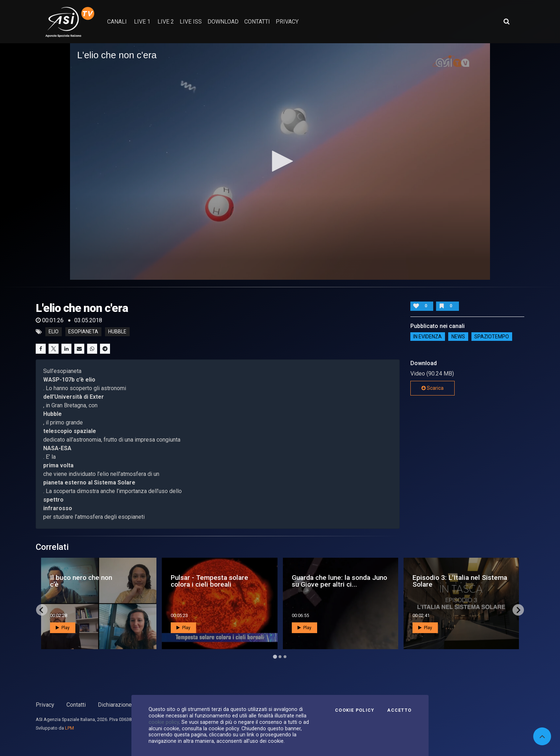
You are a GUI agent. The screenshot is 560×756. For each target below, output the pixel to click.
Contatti (76, 705)
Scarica (432, 388)
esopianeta (83, 332)
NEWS (458, 337)
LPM (69, 728)
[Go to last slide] (42, 610)
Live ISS (191, 22)
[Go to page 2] (280, 657)
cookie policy (164, 722)
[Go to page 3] (285, 657)
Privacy (45, 705)
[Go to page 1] (275, 657)
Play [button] (63, 628)
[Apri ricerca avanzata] (506, 21)
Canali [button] (117, 22)
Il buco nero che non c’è (81, 581)
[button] (280, 161)
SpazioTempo (492, 337)
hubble (117, 332)
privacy (287, 22)
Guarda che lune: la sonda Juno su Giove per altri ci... (339, 581)
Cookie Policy (355, 710)
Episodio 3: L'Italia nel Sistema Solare (460, 581)
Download (223, 22)
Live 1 (142, 22)
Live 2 (166, 22)
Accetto (399, 710)
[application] (280, 161)
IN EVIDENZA (427, 337)
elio (54, 332)
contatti (257, 22)
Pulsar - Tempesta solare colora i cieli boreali (209, 581)
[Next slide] (518, 610)
